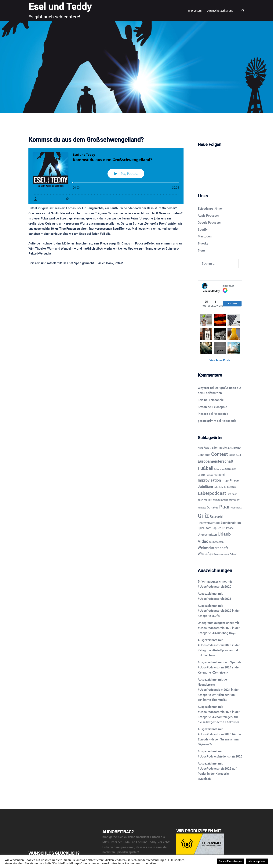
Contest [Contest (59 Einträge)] (220, 454)
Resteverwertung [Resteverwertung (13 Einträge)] (209, 523)
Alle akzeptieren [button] (257, 861)
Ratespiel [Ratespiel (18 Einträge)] (216, 516)
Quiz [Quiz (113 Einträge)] (203, 515)
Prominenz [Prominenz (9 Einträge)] (236, 508)
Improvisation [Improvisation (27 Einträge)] (209, 480)
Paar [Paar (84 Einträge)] (224, 506)
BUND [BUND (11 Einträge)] (237, 448)
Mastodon (205, 236)
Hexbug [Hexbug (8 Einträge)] (209, 475)
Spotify (203, 230)
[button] (243, 11)
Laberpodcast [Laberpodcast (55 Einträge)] (212, 493)
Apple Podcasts (208, 215)
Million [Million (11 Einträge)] (208, 500)
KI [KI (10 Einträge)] (225, 487)
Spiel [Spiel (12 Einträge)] (201, 528)
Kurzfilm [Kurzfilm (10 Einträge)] (232, 487)
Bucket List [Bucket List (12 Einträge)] (226, 448)
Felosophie (216, 400)
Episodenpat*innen (211, 208)
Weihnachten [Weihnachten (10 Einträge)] (216, 542)
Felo (201, 400)
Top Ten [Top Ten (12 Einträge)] (217, 528)
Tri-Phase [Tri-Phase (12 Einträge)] (228, 528)
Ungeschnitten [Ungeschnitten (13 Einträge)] (207, 534)
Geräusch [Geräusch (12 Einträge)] (231, 469)
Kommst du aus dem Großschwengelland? (86, 139)
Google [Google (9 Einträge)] (201, 475)
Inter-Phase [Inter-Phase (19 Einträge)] (230, 480)
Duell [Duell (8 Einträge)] (238, 455)
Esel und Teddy (60, 6)
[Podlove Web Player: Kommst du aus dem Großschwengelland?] (106, 176)
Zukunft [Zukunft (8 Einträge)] (233, 554)
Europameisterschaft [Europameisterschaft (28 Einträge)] (216, 461)
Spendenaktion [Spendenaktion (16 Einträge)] (231, 523)
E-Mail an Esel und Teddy (139, 842)
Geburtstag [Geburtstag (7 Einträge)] (219, 469)
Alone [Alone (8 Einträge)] (200, 448)
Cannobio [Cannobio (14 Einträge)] (204, 455)
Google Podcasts (209, 222)
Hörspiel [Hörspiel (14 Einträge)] (219, 475)
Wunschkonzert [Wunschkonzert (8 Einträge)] (222, 554)
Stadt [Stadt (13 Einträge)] (208, 528)
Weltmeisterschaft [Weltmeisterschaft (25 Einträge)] (213, 548)
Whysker (204, 388)
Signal (202, 250)
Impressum (195, 11)
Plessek (203, 414)
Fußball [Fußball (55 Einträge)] (206, 468)
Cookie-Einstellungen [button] (230, 861)
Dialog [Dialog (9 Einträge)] (232, 455)
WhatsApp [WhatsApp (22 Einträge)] (206, 554)
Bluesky (203, 243)
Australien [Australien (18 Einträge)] (211, 447)
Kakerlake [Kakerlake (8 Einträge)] (219, 487)
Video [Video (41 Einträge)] (203, 541)
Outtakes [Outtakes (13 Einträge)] (213, 507)
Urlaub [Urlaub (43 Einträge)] (224, 534)
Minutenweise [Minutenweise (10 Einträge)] (221, 500)
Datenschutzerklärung (220, 11)
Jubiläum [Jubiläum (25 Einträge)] (205, 486)
